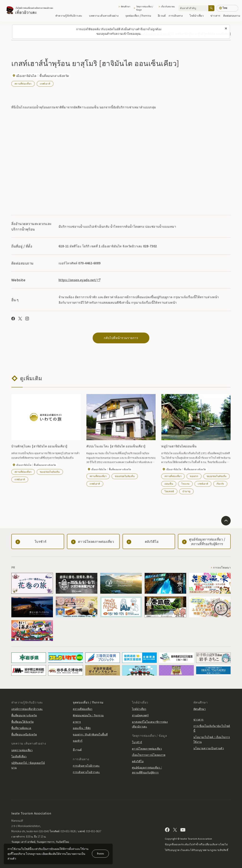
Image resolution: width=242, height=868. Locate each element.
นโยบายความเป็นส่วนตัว (209, 748)
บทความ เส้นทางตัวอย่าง (106, 16)
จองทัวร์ (78, 741)
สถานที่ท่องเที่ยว (23, 83)
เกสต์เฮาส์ (45, 83)
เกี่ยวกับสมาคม (168, 6)
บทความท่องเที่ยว (22, 750)
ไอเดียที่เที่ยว (19, 756)
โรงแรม (185, 484)
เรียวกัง (220, 484)
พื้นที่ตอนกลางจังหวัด (24, 715)
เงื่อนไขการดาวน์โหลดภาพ (149, 755)
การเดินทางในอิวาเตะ (86, 772)
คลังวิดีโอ (138, 761)
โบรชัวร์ (137, 742)
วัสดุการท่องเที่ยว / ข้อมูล (145, 8)
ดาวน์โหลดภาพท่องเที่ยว (147, 749)
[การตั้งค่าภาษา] (227, 8)
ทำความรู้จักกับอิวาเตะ (71, 16)
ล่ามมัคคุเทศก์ (140, 715)
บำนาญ (186, 491)
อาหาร (77, 722)
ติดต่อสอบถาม (232, 16)
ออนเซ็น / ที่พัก (82, 728)
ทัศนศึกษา (126, 6)
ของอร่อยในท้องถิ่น (50, 472)
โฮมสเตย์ (169, 491)
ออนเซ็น (169, 484)
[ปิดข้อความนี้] (226, 29)
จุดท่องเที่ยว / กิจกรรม (140, 16)
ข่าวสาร (215, 16)
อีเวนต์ (162, 16)
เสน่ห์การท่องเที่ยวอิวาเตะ (27, 709)
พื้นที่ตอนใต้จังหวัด (22, 722)
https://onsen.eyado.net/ (80, 280)
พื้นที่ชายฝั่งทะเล (21, 728)
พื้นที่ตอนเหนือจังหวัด (24, 734)
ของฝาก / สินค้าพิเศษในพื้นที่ (90, 734)
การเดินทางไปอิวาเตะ (86, 766)
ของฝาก (194, 476)
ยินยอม (100, 853)
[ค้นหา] (211, 8)
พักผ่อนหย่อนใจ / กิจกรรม (88, 715)
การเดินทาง (178, 16)
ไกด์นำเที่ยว (199, 16)
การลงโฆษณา (222, 567)
